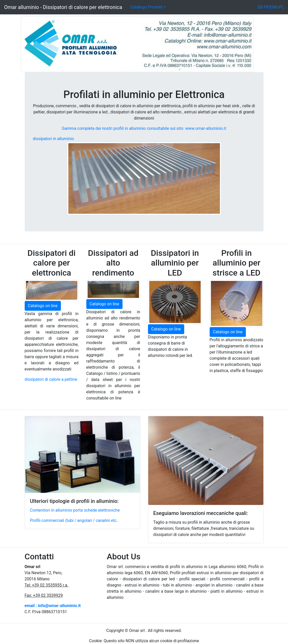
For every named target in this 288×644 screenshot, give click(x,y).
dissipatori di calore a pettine (51, 379)
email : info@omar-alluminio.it (53, 606)
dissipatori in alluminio (53, 139)
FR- (267, 7)
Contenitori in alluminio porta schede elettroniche (75, 510)
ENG (274, 7)
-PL (281, 7)
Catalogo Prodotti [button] (147, 7)
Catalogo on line (43, 306)
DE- (261, 7)
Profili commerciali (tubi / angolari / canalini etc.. (75, 520)
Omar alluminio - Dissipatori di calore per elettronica (63, 7)
